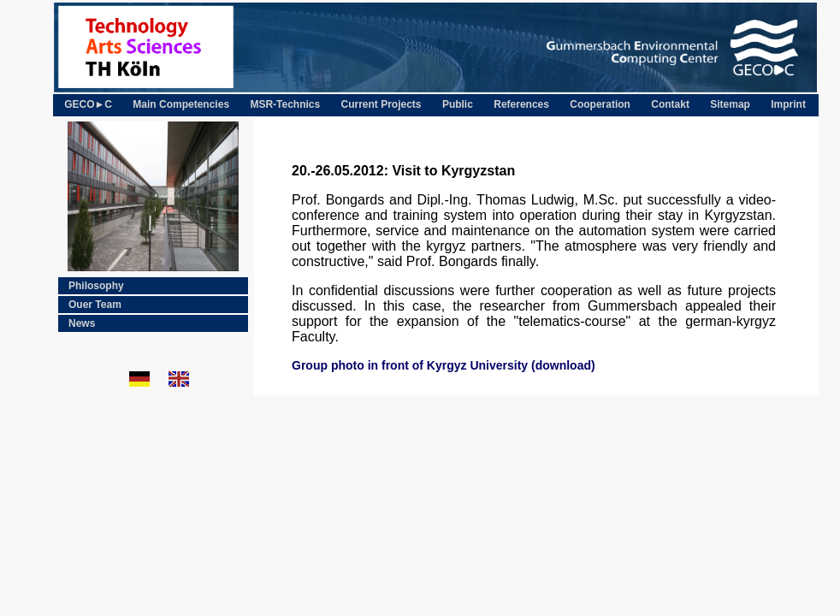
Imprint (788, 104)
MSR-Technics (285, 104)
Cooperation (600, 104)
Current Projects (382, 104)
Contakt (670, 104)
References (521, 104)
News (82, 323)
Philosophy (96, 286)
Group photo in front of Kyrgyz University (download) (444, 365)
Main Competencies (181, 104)
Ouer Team (95, 305)
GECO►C (88, 104)
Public (458, 104)
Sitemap (730, 104)
